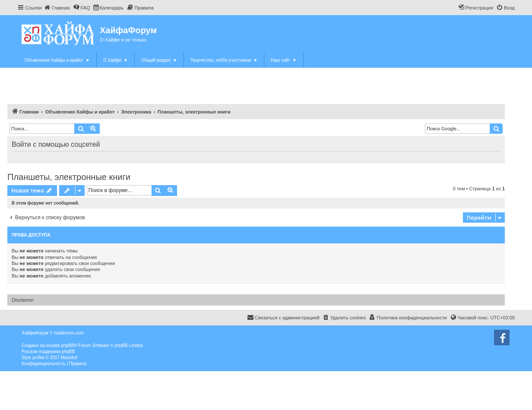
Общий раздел (159, 60)
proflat (38, 358)
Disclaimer (23, 300)
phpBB (67, 345)
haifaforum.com (69, 333)
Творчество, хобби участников (224, 60)
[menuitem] (57, 8)
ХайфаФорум (128, 30)
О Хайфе (116, 60)
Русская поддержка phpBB (48, 352)
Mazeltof (69, 358)
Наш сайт (283, 60)
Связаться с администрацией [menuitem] (283, 317)
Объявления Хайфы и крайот (57, 60)
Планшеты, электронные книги (69, 177)
